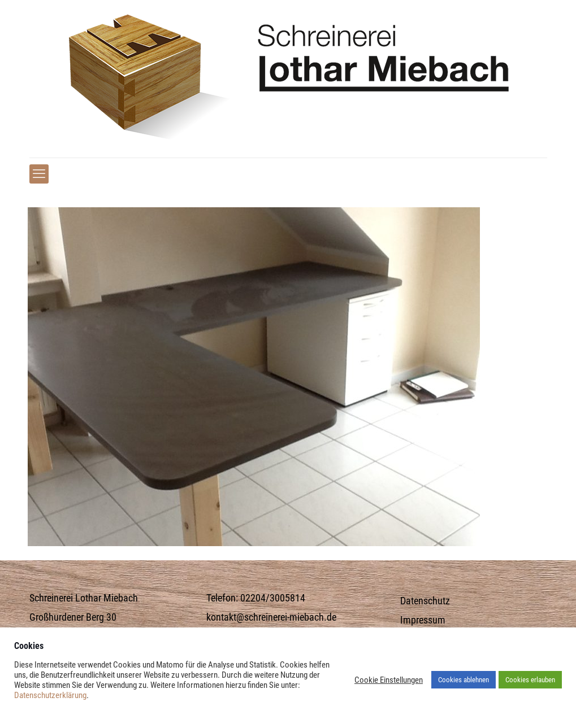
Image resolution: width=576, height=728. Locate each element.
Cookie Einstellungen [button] (389, 680)
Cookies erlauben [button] (530, 680)
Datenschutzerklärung (50, 695)
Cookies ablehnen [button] (464, 680)
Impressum (423, 620)
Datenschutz (425, 601)
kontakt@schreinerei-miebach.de (271, 617)
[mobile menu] (39, 174)
